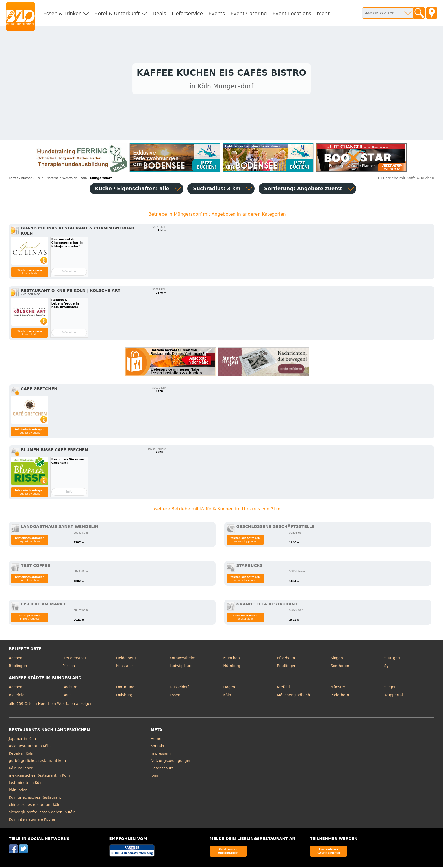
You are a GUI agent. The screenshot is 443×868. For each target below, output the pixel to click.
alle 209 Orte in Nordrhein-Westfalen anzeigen (51, 705)
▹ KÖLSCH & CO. (31, 296)
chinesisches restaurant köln (34, 806)
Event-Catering (249, 14)
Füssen (69, 667)
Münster (338, 689)
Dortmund (125, 689)
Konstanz (124, 667)
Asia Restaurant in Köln (30, 748)
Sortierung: (303, 190)
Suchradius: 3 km (217, 190)
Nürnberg (232, 667)
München (231, 660)
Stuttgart (392, 660)
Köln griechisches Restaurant (35, 799)
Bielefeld (17, 696)
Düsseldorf (179, 689)
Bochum (70, 689)
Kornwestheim (183, 660)
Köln (227, 696)
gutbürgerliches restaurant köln (37, 762)
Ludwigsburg (181, 667)
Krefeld (283, 689)
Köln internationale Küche (32, 821)
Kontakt (158, 748)
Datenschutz (162, 770)
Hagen (229, 689)
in (26, 179)
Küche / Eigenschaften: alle (132, 190)
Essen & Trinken (62, 14)
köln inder (18, 792)
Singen (337, 660)
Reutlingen (287, 667)
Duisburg (124, 696)
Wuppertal (394, 696)
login (155, 777)
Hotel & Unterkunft (117, 14)
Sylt (388, 667)
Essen (175, 696)
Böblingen (18, 667)
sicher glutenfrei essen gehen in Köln (42, 814)
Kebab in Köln (21, 755)
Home (156, 740)
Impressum (161, 755)
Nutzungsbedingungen (171, 762)
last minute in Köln (26, 784)
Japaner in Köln (22, 740)
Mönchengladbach (293, 696)
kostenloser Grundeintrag (329, 852)
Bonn (67, 696)
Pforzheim (286, 660)
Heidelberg (126, 660)
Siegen (390, 689)
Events (217, 14)
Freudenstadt (74, 660)
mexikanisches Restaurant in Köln (39, 777)
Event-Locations (292, 14)
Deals (159, 14)
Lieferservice (187, 14)
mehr (323, 14)
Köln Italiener (21, 770)
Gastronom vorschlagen (228, 852)
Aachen (16, 660)
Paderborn (340, 696)
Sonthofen (340, 667)
